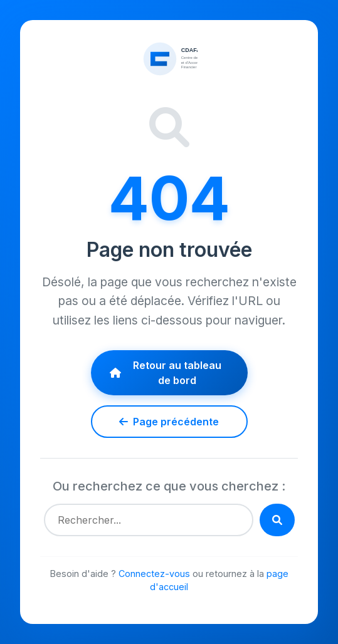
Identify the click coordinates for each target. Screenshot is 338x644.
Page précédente (169, 422)
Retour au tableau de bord (166, 373)
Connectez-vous (154, 574)
